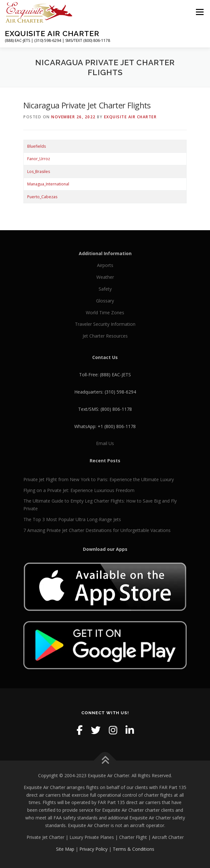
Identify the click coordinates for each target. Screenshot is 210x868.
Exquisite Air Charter (52, 33)
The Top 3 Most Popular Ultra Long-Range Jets (72, 519)
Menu (199, 12)
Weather (105, 277)
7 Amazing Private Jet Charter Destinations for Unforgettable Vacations (97, 530)
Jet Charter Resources (105, 336)
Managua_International (48, 184)
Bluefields (36, 146)
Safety (105, 289)
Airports (105, 265)
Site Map (65, 849)
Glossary (105, 301)
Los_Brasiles (39, 172)
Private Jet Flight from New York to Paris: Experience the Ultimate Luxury (99, 479)
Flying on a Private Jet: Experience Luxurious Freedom (79, 490)
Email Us (105, 443)
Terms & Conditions (133, 849)
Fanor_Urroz (39, 159)
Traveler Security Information (105, 324)
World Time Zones (105, 313)
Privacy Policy (93, 849)
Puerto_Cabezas (42, 197)
